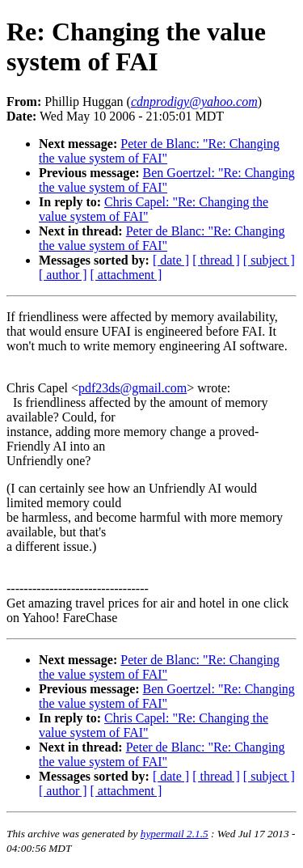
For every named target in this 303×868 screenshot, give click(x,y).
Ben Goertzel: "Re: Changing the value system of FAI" (167, 180)
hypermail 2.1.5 (175, 834)
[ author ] (63, 275)
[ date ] (171, 260)
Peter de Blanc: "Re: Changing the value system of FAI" (159, 151)
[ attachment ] (126, 275)
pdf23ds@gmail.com (133, 388)
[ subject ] (269, 260)
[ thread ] (216, 260)
